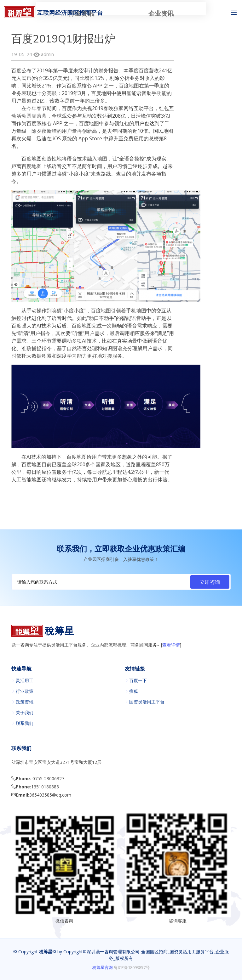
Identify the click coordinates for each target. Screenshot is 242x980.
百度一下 (138, 680)
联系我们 (25, 723)
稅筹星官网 (103, 967)
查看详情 (171, 645)
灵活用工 (25, 680)
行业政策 (25, 691)
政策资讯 (25, 702)
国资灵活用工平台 (147, 702)
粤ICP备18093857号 (132, 967)
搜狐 (134, 691)
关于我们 (25, 713)
